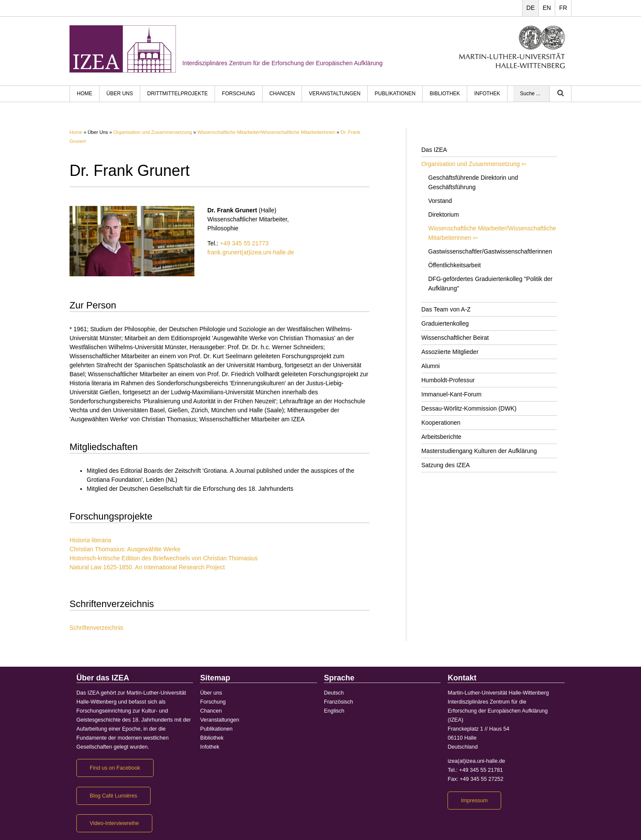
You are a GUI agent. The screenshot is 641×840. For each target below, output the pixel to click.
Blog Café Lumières (113, 796)
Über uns (120, 94)
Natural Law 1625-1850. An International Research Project (147, 567)
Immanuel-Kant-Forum (451, 394)
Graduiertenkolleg (445, 323)
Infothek (487, 94)
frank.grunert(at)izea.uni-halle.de (251, 252)
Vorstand (440, 201)
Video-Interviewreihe (114, 823)
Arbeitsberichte (441, 437)
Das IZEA (434, 150)
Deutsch (334, 693)
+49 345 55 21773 (244, 243)
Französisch (339, 702)
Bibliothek (445, 94)
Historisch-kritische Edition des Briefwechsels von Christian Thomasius (164, 558)
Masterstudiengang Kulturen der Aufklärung (479, 451)
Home (76, 132)
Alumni (431, 366)
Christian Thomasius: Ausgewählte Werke (125, 549)
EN (547, 8)
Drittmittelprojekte (177, 94)
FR (563, 8)
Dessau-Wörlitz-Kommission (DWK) (469, 408)
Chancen (282, 94)
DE (531, 8)
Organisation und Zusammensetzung (153, 132)
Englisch (334, 711)
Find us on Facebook (115, 768)
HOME (85, 94)
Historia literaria (90, 540)
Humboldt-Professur (448, 380)
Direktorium (444, 215)
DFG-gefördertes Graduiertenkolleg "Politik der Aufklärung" (490, 284)
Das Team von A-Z (446, 309)
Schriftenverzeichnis (96, 628)
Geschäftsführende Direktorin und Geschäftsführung (473, 182)
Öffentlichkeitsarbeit (455, 265)
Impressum (474, 801)
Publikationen (395, 94)
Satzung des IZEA (446, 465)
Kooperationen (441, 423)
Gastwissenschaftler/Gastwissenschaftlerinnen (490, 251)
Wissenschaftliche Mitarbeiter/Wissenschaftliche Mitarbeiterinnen (266, 132)
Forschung (238, 94)
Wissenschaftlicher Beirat (455, 338)
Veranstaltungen (335, 94)
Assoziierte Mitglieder (450, 352)
